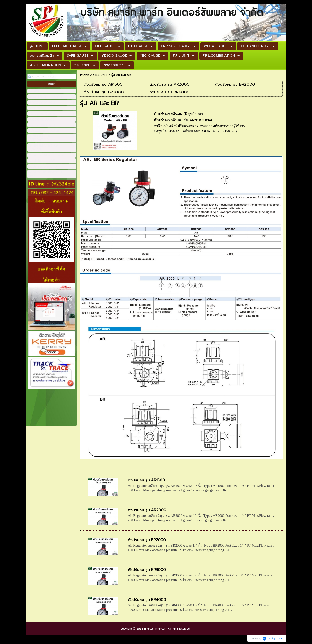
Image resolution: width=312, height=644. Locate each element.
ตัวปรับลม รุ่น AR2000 (147, 510)
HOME (85, 75)
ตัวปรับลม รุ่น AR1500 (146, 480)
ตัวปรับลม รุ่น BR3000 (147, 570)
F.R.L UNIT (100, 75)
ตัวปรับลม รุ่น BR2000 (147, 540)
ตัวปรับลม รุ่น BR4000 (147, 600)
